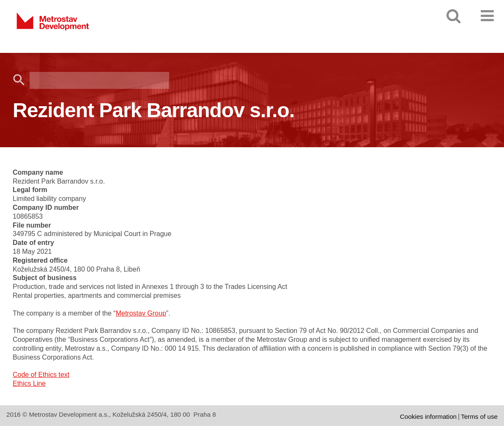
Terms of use (479, 416)
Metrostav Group (141, 313)
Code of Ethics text (41, 375)
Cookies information (428, 416)
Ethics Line (29, 383)
